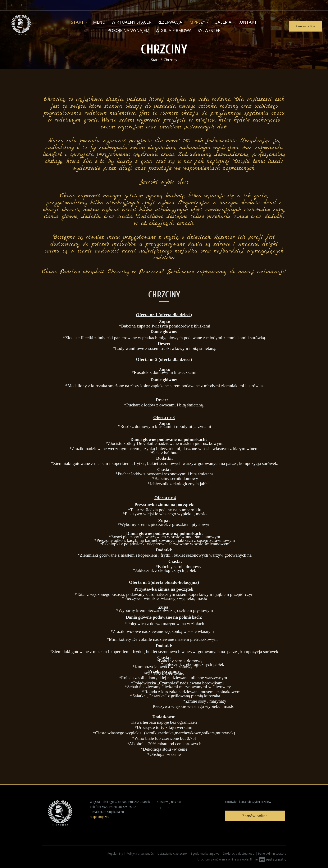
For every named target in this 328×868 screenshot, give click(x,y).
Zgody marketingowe (205, 853)
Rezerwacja (170, 22)
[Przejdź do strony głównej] (26, 26)
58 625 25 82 (127, 807)
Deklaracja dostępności (239, 853)
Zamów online (305, 26)
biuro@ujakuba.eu (112, 812)
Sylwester (209, 30)
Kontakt (247, 22)
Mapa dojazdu (99, 817)
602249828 (109, 807)
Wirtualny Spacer (131, 22)
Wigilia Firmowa (174, 30)
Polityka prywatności (141, 853)
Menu (99, 22)
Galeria (223, 22)
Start (79, 22)
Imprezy (198, 22)
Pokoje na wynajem (129, 30)
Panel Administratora (272, 853)
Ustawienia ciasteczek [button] (173, 853)
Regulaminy (116, 853)
